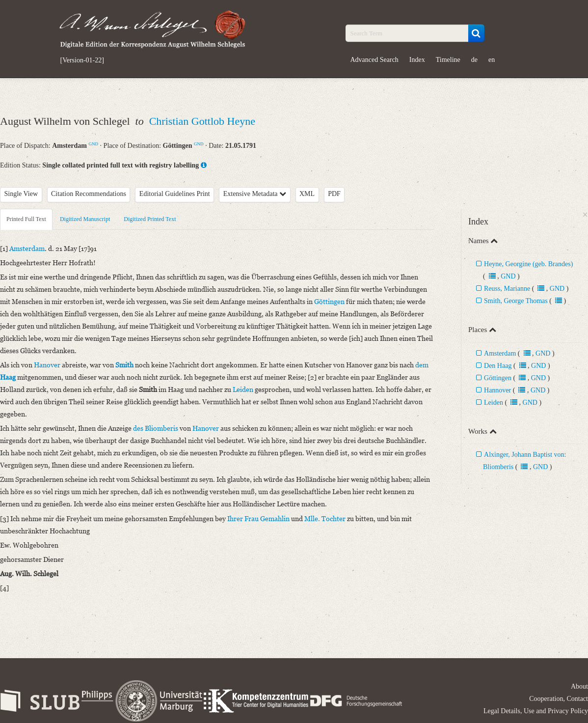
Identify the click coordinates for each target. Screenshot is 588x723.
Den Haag (499, 366)
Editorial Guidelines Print (175, 194)
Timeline (448, 60)
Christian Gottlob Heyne (202, 121)
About (579, 686)
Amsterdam (500, 353)
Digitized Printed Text (150, 219)
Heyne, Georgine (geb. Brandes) (528, 264)
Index (417, 60)
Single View (21, 194)
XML (307, 194)
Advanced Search (374, 60)
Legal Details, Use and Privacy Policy (536, 711)
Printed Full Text (26, 219)
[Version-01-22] (82, 60)
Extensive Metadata (255, 194)
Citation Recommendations (89, 194)
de (474, 60)
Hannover (497, 390)
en (492, 60)
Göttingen (498, 378)
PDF (334, 194)
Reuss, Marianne (507, 289)
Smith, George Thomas (516, 301)
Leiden (494, 403)
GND (93, 144)
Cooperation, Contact (559, 699)
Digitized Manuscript (85, 219)
